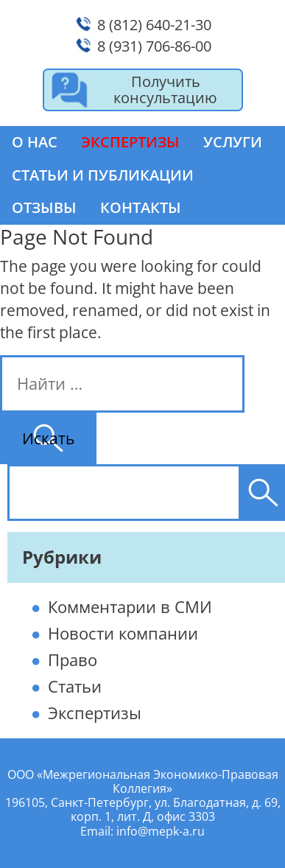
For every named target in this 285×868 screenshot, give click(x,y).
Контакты (141, 207)
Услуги (233, 142)
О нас (35, 142)
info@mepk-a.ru (161, 831)
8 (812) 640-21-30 (154, 25)
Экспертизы (95, 713)
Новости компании (123, 633)
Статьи (75, 686)
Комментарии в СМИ (130, 606)
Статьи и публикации (103, 175)
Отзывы (44, 207)
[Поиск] (263, 493)
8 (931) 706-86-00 (154, 46)
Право (73, 659)
